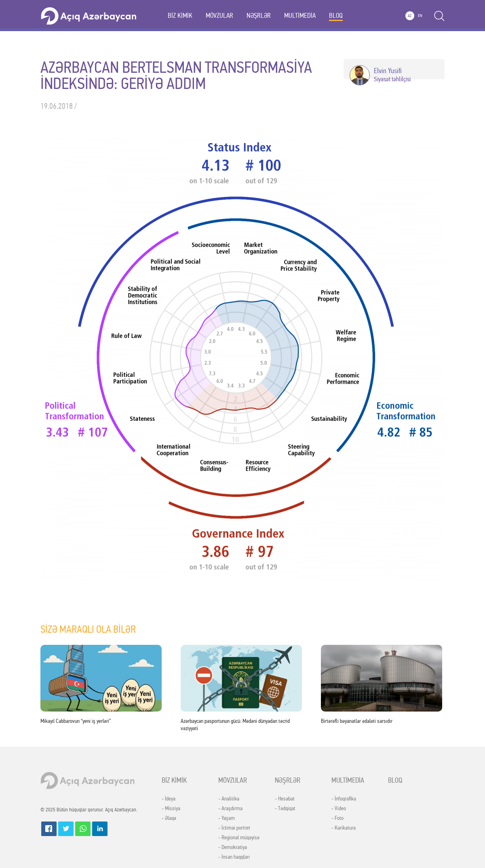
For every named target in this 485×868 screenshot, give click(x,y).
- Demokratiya (233, 847)
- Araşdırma (230, 809)
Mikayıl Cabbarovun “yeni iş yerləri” (76, 721)
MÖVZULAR (219, 16)
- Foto (337, 818)
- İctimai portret (234, 828)
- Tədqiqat (285, 809)
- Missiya (171, 809)
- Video (339, 809)
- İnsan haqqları (234, 857)
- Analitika (229, 799)
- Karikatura (344, 828)
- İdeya (169, 799)
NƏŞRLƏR (259, 16)
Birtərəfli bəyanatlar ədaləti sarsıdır (357, 721)
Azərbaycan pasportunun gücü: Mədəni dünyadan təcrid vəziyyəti (235, 725)
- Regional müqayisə (239, 838)
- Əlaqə (169, 818)
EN (420, 16)
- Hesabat (285, 799)
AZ (410, 16)
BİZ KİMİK (180, 16)
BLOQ (336, 16)
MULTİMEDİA (300, 16)
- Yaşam (227, 818)
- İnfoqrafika (344, 799)
